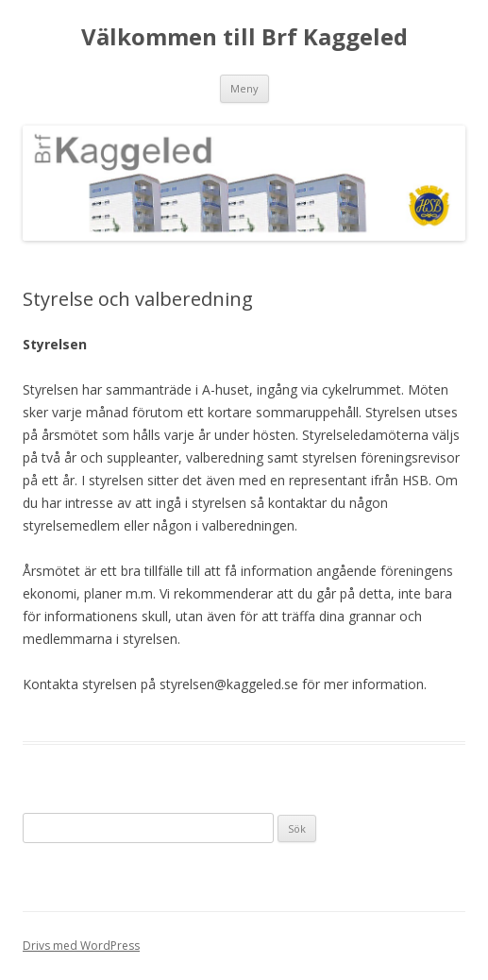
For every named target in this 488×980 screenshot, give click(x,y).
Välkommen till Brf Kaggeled (244, 37)
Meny (244, 88)
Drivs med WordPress (81, 946)
